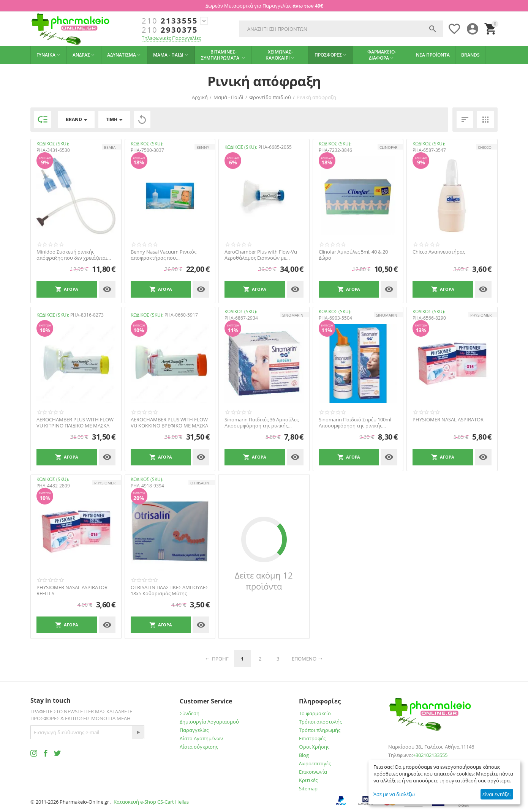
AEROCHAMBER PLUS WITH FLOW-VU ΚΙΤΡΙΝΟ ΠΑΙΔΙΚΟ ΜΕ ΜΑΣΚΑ (76, 423)
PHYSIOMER (481, 315)
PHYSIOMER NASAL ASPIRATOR (448, 420)
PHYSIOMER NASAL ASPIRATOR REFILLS (72, 590)
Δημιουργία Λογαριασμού (209, 722)
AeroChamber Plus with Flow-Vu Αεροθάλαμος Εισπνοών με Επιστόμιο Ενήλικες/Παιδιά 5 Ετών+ (261, 255)
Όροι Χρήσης (314, 747)
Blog (304, 755)
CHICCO (485, 147)
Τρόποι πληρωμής (320, 730)
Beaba (110, 147)
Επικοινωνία (313, 772)
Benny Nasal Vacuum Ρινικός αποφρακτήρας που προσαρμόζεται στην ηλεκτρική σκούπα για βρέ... (167, 255)
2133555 (170, 21)
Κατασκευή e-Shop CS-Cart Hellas (151, 802)
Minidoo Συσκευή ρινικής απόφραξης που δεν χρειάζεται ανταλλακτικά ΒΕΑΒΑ (72, 255)
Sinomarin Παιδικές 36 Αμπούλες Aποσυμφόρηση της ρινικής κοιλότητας (262, 423)
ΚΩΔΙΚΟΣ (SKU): (53, 144)
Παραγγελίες (194, 730)
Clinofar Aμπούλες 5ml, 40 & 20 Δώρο (353, 255)
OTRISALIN (200, 483)
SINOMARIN (293, 315)
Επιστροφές (312, 738)
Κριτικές (308, 780)
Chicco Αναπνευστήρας (439, 252)
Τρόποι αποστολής (320, 722)
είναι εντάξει (497, 794)
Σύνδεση (190, 713)
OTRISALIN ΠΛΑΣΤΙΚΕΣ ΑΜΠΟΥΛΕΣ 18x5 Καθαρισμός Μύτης (169, 590)
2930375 (170, 30)
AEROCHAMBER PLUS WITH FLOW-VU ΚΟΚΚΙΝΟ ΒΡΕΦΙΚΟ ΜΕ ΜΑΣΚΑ (170, 423)
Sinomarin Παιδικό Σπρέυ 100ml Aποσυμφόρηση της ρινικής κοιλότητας (355, 423)
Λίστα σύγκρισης (199, 747)
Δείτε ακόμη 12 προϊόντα (264, 581)
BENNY (203, 147)
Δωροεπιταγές (315, 763)
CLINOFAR (388, 147)
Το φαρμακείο (315, 713)
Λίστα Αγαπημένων (201, 738)
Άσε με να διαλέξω (394, 794)
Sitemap (308, 788)
